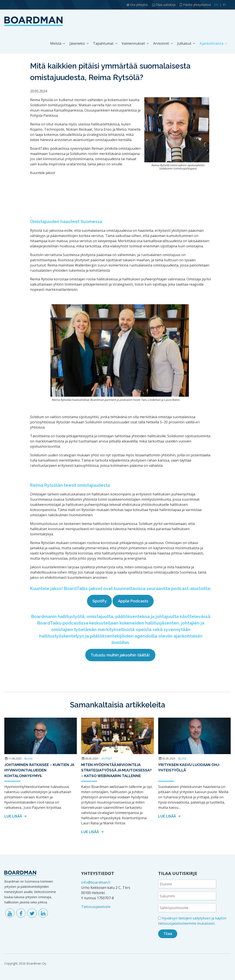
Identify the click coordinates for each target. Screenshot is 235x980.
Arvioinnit (161, 43)
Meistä (56, 43)
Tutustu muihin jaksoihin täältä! (120, 655)
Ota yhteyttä (139, 5)
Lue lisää (16, 816)
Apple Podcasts (133, 601)
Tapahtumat (103, 43)
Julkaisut (184, 43)
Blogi (28, 758)
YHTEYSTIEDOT (98, 873)
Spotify (99, 601)
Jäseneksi (77, 43)
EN (216, 5)
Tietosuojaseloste (96, 907)
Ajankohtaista (211, 43)
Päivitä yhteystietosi (197, 5)
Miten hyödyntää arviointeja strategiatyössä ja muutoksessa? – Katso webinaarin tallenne (117, 770)
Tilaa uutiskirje (166, 5)
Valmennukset (133, 43)
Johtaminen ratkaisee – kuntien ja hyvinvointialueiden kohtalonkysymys (39, 770)
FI (224, 5)
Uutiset (107, 758)
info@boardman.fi (96, 882)
